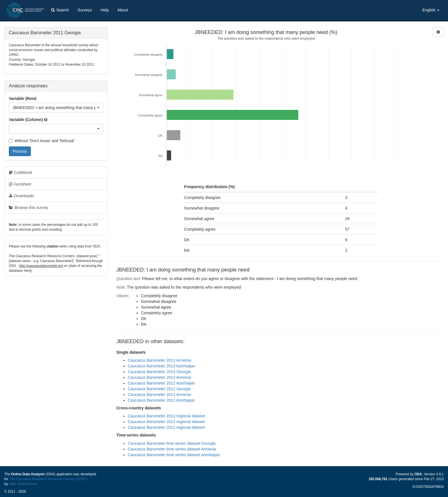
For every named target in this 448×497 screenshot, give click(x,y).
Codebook (21, 172)
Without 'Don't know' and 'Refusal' (42, 141)
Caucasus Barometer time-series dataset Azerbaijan (174, 455)
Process (20, 151)
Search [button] (60, 10)
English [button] (431, 10)
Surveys (85, 10)
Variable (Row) (23, 98)
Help (105, 10)
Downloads (21, 196)
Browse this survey (28, 208)
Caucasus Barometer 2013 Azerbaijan (161, 366)
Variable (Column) (26, 120)
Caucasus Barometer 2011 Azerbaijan (161, 400)
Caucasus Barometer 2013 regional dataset (166, 416)
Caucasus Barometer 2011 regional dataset (166, 427)
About (123, 10)
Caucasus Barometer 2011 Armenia (159, 395)
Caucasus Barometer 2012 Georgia (159, 389)
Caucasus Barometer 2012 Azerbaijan (161, 383)
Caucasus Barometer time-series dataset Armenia (172, 449)
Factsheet (20, 184)
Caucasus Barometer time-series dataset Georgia (172, 443)
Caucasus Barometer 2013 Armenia (159, 360)
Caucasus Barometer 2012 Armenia (159, 377)
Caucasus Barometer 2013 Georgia (159, 372)
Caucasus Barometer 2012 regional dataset (166, 422)
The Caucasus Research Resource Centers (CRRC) (49, 479)
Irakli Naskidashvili (23, 484)
